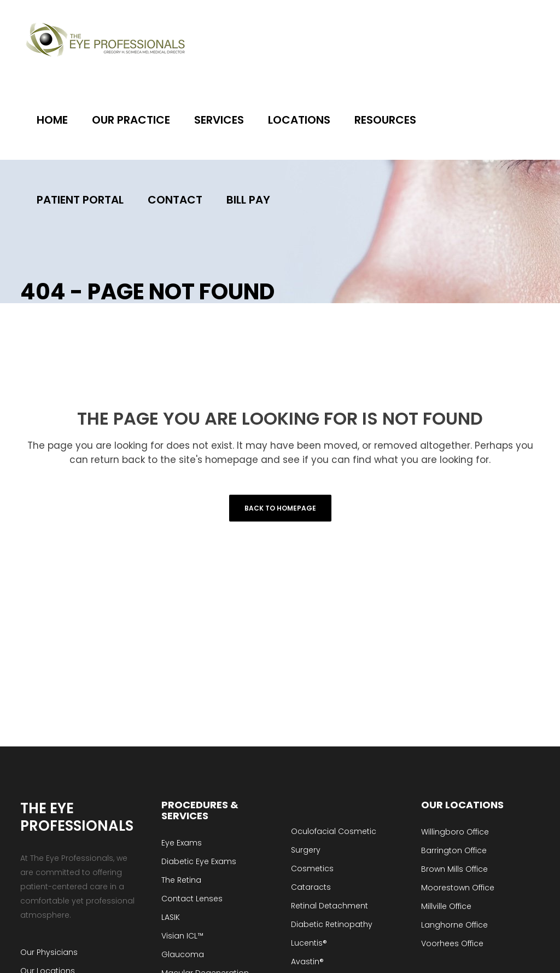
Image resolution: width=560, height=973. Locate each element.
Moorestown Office (458, 888)
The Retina (181, 880)
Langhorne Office (454, 925)
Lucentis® (309, 943)
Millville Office (446, 906)
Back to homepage (280, 508)
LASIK (171, 917)
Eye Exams (182, 843)
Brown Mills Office (454, 869)
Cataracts (311, 887)
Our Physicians (49, 952)
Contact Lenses (192, 899)
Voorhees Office (452, 943)
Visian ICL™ (182, 936)
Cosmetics (312, 868)
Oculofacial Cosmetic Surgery (334, 841)
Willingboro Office (455, 832)
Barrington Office (454, 850)
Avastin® (307, 962)
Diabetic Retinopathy (332, 924)
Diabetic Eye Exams (199, 861)
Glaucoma (183, 954)
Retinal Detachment (329, 906)
